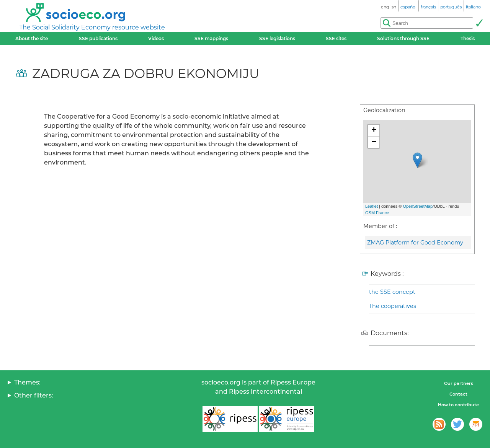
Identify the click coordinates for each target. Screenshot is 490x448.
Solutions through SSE (403, 38)
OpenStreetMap (418, 206)
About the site (32, 38)
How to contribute (458, 405)
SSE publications (98, 38)
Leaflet (372, 206)
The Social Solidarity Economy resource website (92, 27)
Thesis (468, 38)
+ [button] (374, 130)
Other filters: (34, 395)
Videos (156, 38)
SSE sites (336, 38)
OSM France (377, 213)
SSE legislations (277, 38)
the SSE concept (392, 292)
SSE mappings (211, 38)
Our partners (459, 383)
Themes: (27, 382)
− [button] (374, 142)
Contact (458, 394)
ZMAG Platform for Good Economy (415, 243)
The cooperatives (393, 306)
